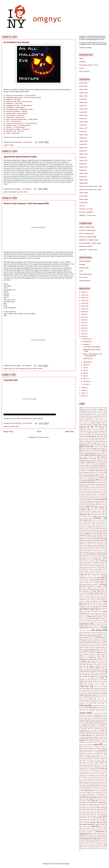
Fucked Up (90, 550)
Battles (81, 445)
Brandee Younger (86, 469)
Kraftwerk (99, 617)
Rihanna (83, 715)
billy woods (101, 457)
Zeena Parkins (83, 849)
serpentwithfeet (83, 730)
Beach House (84, 447)
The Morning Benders (85, 789)
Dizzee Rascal (103, 520)
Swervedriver (83, 762)
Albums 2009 (83, 180)
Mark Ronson (96, 644)
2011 (83, 334)
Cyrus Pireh (84, 504)
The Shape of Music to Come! (89, 65)
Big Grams (97, 452)
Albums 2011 (83, 167)
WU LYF (100, 842)
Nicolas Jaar (98, 674)
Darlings (96, 506)
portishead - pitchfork (86, 246)
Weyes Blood (101, 835)
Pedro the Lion (90, 690)
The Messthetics (102, 786)
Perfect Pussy (86, 692)
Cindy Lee (98, 493)
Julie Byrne (90, 603)
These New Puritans (94, 806)
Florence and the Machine (94, 544)
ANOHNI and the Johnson (86, 431)
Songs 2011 (83, 170)
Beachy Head (98, 447)
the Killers (103, 782)
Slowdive (82, 741)
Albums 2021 (83, 102)
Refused (92, 709)
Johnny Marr (90, 595)
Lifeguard (103, 626)
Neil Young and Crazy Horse (96, 671)
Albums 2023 (83, 89)
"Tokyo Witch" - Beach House (15, 117)
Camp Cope (93, 477)
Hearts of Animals (92, 564)
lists (80, 630)
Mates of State (90, 648)
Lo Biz (81, 271)
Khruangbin (87, 615)
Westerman (83, 835)
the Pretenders (89, 794)
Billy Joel (92, 457)
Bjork (81, 459)
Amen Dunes (83, 423)
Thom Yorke (100, 808)
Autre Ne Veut (90, 440)
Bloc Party (97, 462)
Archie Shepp (102, 433)
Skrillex (96, 737)
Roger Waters (88, 719)
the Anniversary (85, 767)
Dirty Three (95, 520)
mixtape (11, 145)
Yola (84, 847)
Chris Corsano (83, 491)
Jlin (86, 593)
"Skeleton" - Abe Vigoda (13, 99)
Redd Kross (84, 709)
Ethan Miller (100, 532)
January (86, 384)
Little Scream (87, 630)
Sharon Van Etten (93, 734)
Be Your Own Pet (91, 445)
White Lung (93, 837)
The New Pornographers (99, 791)
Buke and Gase (95, 474)
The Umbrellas (102, 801)
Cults (91, 503)
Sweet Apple (101, 760)
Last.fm (82, 68)
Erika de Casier (85, 532)
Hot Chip (82, 569)
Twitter (81, 58)
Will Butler (82, 840)
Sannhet (84, 725)
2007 (83, 393)
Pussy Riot (93, 704)
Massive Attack (101, 646)
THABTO (96, 765)
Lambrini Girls (97, 620)
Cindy (91, 493)
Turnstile (84, 818)
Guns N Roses (89, 561)
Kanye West (93, 608)
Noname (93, 678)
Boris (89, 467)
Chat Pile (82, 486)
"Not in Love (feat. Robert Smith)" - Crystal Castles (22, 119)
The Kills (81, 784)
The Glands (84, 777)
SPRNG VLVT (91, 752)
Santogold (102, 725)
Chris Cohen (92, 489)
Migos (87, 654)
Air (96, 414)
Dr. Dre (87, 525)
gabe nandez (89, 552)
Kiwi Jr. (83, 617)
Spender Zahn (101, 748)
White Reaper (103, 837)
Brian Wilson (104, 469)
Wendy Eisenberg (101, 833)
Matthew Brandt (83, 649)
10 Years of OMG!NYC (86, 212)
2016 (83, 320)
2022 (83, 303)
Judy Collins (91, 600)
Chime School (83, 489)
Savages (105, 727)
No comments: (28, 142)
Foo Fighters (88, 545)
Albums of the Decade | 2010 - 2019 (91, 186)
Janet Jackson (94, 584)
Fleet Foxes (100, 540)
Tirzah (99, 811)
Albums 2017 (83, 128)
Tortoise (81, 816)
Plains (81, 697)
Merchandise (91, 653)
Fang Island (90, 535)
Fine (88, 539)
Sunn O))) (83, 760)
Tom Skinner (83, 814)
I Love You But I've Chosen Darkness (95, 573)
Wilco (95, 838)
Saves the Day (86, 729)
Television (82, 765)
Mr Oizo (101, 664)
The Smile (89, 799)
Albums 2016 (83, 135)
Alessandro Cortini (93, 418)
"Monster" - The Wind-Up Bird (15, 127)
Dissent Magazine (85, 261)
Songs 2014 (83, 151)
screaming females (99, 729)
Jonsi (99, 596)
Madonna (97, 639)
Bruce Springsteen (85, 472)
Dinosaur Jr (99, 518)
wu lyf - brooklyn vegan (86, 233)
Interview (82, 576)
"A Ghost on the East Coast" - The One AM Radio (21, 123)
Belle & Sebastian (92, 449)
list (102, 628)
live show (20, 192)
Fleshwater (82, 542)
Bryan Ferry (95, 472)
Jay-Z (105, 586)
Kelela (100, 610)
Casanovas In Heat (100, 481)
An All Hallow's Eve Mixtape (16, 42)
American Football (96, 423)
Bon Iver (97, 466)
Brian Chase (95, 469)
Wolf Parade (85, 842)
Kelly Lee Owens (93, 612)
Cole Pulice (89, 496)
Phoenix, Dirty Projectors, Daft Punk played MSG (26, 203)
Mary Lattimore (90, 646)
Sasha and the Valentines (87, 727)
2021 (83, 306)
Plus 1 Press (83, 277)
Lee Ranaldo (98, 624)
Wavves (91, 832)
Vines (99, 828)
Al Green (102, 414)
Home (39, 432)
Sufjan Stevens (91, 757)
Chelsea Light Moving (101, 486)
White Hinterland (83, 837)
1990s (81, 408)
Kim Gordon (96, 615)
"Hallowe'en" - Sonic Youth (14, 103)
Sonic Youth (89, 747)
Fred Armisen (89, 549)
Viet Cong (102, 826)
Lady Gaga (88, 620)
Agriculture (89, 414)
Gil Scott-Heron (99, 552)
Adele (106, 411)
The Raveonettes (101, 796)
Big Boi (89, 452)
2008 (83, 390)
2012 (83, 331)
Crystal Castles (100, 501)
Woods (93, 842)
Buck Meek (104, 472)
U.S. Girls (96, 821)
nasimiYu (89, 669)
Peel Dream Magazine (102, 690)
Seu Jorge (93, 730)
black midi (95, 460)
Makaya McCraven (91, 642)
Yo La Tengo (103, 845)
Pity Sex (98, 695)
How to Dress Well (92, 571)
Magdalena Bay (86, 641)
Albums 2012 (83, 160)
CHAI (81, 484)
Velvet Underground (84, 826)
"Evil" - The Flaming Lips (14, 121)
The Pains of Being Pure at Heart (89, 792)
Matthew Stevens (95, 649)
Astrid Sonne (103, 436)
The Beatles (92, 769)
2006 (83, 396)
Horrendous (102, 568)
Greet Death (97, 557)
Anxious (97, 431)
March (85, 379)
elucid (103, 528)
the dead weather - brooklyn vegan (90, 243)
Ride (106, 713)
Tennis (89, 765)
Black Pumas (104, 461)
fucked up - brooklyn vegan (88, 237)
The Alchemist (104, 765)
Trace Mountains (92, 816)
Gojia (83, 556)
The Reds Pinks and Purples (88, 797)
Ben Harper (102, 449)
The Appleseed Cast (97, 767)
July (85, 368)
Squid (81, 753)
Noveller (95, 680)
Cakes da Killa (83, 477)
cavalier (96, 483)
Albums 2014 (83, 148)
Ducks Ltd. (98, 527)
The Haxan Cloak (86, 779)
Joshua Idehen (101, 598)
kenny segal (90, 613)
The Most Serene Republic (100, 789)
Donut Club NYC (84, 71)
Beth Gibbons (95, 450)
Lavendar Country (97, 622)
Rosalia (103, 720)
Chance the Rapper (89, 484)
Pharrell (88, 693)
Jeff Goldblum (98, 588)
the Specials (99, 799)
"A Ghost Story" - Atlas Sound (15, 115)
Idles (89, 574)
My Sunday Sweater (86, 274)
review (26, 192)
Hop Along (99, 566)
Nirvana (99, 676)
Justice (100, 605)
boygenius (95, 467)
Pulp (100, 702)
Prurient (87, 702)
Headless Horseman (99, 562)
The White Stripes (92, 804)
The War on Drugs (96, 802)
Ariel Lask (92, 435)
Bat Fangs (102, 443)
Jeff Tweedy (101, 589)
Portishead (90, 698)
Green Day (88, 557)
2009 (83, 388)
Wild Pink (102, 838)
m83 (97, 637)
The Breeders (94, 770)
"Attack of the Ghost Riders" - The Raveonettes (21, 96)
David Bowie (104, 506)
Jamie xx (98, 581)
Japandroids (12, 192)
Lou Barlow (100, 632)
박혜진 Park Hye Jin (102, 849)
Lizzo (81, 632)
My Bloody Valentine (94, 668)
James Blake (101, 579)
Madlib (103, 637)
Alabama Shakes (84, 416)
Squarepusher (101, 752)
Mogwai (84, 661)
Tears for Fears (93, 764)
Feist (88, 537)
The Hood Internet (90, 781)
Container (90, 498)
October (86, 344)
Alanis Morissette (103, 416)
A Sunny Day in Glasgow (95, 409)
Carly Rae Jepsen (94, 479)
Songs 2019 (83, 119)
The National (85, 791)
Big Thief (89, 454)
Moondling (82, 663)
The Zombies (83, 806)
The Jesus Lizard (93, 782)
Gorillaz (88, 556)
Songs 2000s (83, 196)
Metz (98, 653)
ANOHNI (103, 430)
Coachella (12, 426)
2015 (83, 323)
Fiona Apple (95, 539)
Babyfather (82, 442)
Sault (99, 727)
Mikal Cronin (101, 654)
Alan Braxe (93, 416)
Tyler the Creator (85, 821)
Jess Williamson (84, 591)
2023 (83, 300)
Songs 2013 (83, 157)
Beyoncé (104, 450)
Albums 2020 (83, 109)
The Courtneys (90, 774)
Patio (87, 688)
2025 (83, 295)
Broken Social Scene (97, 471)
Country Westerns (86, 499)
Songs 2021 (83, 106)
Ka (89, 606)
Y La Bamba (97, 844)
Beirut (83, 449)
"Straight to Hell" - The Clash (15, 131)
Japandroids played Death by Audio (20, 157)
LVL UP (103, 636)
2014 (83, 325)
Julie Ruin (99, 603)
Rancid (81, 707)
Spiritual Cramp (93, 750)
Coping (98, 498)
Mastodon (82, 648)
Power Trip (101, 699)
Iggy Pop (95, 574)
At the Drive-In (85, 438)
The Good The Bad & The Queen (98, 777)
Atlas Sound (95, 438)
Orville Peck (94, 683)
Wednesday (83, 833)
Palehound (82, 685)
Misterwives (82, 658)
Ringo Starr (98, 715)
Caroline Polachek (87, 481)
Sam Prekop (90, 724)
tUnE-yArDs (103, 816)
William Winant (98, 840)
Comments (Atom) (43, 437)
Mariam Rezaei (85, 644)
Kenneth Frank (84, 268)
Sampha (98, 724)
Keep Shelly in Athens (87, 610)
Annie (90, 430)
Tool (98, 814)
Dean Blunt (94, 510)
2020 (83, 309)
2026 (83, 292)
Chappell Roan (101, 484)
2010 (83, 336)
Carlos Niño (82, 479)
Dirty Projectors (20, 369)
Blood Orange (85, 464)
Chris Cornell (102, 489)
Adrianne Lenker (86, 413)
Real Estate (89, 707)
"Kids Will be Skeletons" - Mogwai (16, 111)
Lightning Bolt (84, 628)
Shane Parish (83, 734)
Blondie (105, 462)
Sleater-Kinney (86, 739)
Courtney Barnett (99, 499)
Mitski (91, 658)
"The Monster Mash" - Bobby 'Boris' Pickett (19, 109)
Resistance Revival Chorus (97, 711)
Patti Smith (94, 688)
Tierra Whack (103, 809)
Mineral (92, 656)
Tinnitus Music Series (88, 811)
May (85, 373)
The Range (82, 796)
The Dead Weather (91, 776)
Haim (102, 561)
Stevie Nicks (90, 755)
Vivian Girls (89, 830)
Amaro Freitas (102, 421)
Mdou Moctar (89, 651)
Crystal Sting (83, 503)
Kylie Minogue (102, 618)
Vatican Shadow (101, 824)
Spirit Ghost (83, 750)
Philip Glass (96, 693)
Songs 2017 (83, 131)
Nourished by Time (85, 680)
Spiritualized (103, 750)
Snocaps (90, 742)
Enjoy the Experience (94, 530)
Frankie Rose (98, 547)
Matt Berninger (101, 647)
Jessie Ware (96, 591)
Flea (93, 540)
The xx (102, 804)
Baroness (82, 443)
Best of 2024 (83, 86)
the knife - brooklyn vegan (87, 230)
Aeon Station (97, 413)
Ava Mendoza (101, 440)
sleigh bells (97, 739)
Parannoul (97, 687)
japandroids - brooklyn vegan (88, 250)
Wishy (106, 840)
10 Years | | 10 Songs (86, 209)
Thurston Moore (93, 809)
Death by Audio (86, 511)
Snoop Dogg (98, 742)
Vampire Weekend (87, 824)
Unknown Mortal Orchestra (98, 823)
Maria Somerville (103, 643)
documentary (102, 522)
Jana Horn (89, 583)
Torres (103, 814)
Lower (103, 634)
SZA (91, 762)
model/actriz (93, 659)
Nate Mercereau (98, 670)
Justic (94, 605)
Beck (106, 447)
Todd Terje (91, 813)
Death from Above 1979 (87, 513)
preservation (94, 700)
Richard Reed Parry (97, 713)
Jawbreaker (98, 586)
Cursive (105, 503)
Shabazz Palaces (85, 732)
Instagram (82, 62)
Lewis (90, 626)
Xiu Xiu (89, 844)
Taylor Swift (82, 764)
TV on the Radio (96, 818)
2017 (83, 317)
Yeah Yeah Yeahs (91, 845)
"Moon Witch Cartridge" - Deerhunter (17, 129)
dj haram (93, 522)
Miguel (93, 654)
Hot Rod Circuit (91, 569)
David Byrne (86, 508)
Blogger (67, 864)
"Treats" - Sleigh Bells (13, 133)
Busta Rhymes (102, 476)
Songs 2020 (83, 112)
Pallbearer (91, 685)
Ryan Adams (97, 722)
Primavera (103, 700)
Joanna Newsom (95, 593)
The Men (92, 786)
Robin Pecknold (88, 717)
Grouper (96, 559)
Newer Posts (8, 432)
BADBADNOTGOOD (92, 442)
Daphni (81, 506)
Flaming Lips (86, 540)
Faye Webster (98, 535)
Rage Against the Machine (98, 706)
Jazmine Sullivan (87, 588)
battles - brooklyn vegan (87, 227)
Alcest (83, 418)
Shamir (103, 732)
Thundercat (82, 809)
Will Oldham (89, 840)
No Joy (84, 678)
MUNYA (98, 666)
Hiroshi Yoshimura (89, 566)
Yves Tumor (101, 847)
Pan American (101, 685)
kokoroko (90, 617)
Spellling (92, 748)
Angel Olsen (94, 426)
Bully (86, 476)
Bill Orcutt (95, 455)
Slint (104, 739)
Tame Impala (100, 762)
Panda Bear (84, 686)
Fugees (99, 551)
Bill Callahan (85, 455)
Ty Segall (102, 819)
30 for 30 (82, 206)
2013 (83, 328)
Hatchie (90, 562)
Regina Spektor (101, 709)
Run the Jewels (84, 722)
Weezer (92, 833)
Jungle (88, 605)
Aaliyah (95, 411)
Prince (81, 702)
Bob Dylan (89, 466)
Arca (83, 433)
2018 (83, 314)
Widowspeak (85, 838)
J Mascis (93, 578)
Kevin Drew (99, 613)
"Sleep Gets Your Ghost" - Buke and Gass (19, 102)
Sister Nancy (89, 737)
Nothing (102, 678)
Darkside (88, 506)
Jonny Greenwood (91, 596)
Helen (100, 564)
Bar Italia (102, 441)
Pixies (104, 695)
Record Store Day (102, 707)
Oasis (100, 680)
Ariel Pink (100, 435)
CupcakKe (98, 503)
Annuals (96, 430)
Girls (85, 554)
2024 (83, 298)
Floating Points (92, 542)
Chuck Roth (84, 493)
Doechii (81, 523)
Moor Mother (92, 663)
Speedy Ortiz (83, 748)
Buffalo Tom (85, 474)
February (86, 381)
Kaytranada (103, 608)
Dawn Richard (99, 508)
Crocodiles (89, 501)
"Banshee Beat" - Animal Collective (17, 113)
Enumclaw (104, 530)
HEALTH (82, 564)
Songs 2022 (83, 99)
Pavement (102, 688)
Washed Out (98, 830)
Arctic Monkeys (83, 435)
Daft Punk (12, 369)
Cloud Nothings (86, 494)
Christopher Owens (95, 491)
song (96, 744)
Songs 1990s (83, 202)
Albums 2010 (83, 173)
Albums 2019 (83, 115)
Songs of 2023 (84, 93)
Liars (96, 626)
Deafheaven (83, 510)
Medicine (99, 651)
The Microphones (86, 787)
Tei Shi (103, 764)
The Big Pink (83, 770)
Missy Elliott (101, 656)
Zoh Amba (92, 849)
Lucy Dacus (94, 636)
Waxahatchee (100, 832)
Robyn (97, 717)
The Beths (101, 769)
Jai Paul (91, 579)
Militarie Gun (83, 656)
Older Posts (69, 432)
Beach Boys (102, 445)
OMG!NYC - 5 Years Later (87, 215)
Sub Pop (99, 755)
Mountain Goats (93, 664)
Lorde (94, 632)
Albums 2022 (83, 96)
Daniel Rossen (102, 504)
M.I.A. (92, 637)
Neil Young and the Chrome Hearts (89, 673)
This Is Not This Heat (89, 808)
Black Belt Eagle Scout (93, 459)
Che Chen (91, 486)
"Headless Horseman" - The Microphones (19, 105)
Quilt (103, 704)
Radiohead (83, 705)
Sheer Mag (85, 735)
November (87, 342)
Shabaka (102, 730)
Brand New (104, 467)
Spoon (83, 752)
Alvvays (93, 421)
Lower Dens (83, 636)
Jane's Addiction (100, 583)
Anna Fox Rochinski (98, 428)
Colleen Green (97, 496)
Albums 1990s (84, 199)
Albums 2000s (84, 193)
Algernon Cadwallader (85, 419)
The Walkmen (83, 802)
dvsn (92, 528)
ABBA (100, 411)
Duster (87, 528)
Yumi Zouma (91, 847)
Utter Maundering (85, 281)
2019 (83, 312)
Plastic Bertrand (89, 697)
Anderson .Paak (92, 424)
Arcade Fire (90, 433)
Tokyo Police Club (101, 813)
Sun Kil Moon (101, 759)
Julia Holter (100, 600)
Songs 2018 (83, 125)
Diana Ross (87, 516)
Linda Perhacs (95, 628)
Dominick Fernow (90, 523)
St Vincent (89, 753)
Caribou (102, 477)
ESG (93, 532)
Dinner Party (88, 518)
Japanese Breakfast (87, 586)
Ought (103, 683)
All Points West (98, 419)
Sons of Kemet (100, 747)
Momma (103, 661)
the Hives (96, 779)
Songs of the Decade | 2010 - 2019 (90, 190)
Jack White (101, 578)
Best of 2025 (83, 83)
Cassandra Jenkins (85, 482)
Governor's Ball (97, 556)
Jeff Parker (91, 589)
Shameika (96, 732)
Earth (97, 528)
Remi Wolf (82, 711)
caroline (105, 479)
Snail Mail (82, 742)
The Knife (89, 784)
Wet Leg (92, 835)
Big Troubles (98, 454)
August (86, 365)
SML (103, 741)
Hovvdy (81, 571)
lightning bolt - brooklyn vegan (89, 240)
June (85, 370)
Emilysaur (82, 264)
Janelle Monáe (83, 584)
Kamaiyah (96, 606)
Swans (92, 760)
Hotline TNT (101, 569)
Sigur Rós (99, 735)
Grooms (88, 559)
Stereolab (98, 753)
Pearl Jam (82, 690)
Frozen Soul (99, 549)
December (87, 339)
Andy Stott (83, 426)
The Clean (95, 772)
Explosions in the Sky (92, 534)
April (85, 376)
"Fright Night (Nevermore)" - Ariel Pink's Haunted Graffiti (23, 97)
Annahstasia (82, 430)
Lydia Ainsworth (84, 637)
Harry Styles (82, 562)
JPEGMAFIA (82, 600)
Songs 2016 (83, 138)
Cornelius (104, 498)
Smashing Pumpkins (94, 741)
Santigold (93, 725)
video (17, 426)
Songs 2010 (83, 177)
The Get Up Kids (102, 775)
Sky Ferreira (104, 737)
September (87, 362)
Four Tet (98, 545)
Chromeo (105, 491)
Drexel (100, 525)
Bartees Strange (92, 443)
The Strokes (92, 801)
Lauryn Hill (87, 622)
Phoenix (35, 369)
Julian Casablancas (92, 601)
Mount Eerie (83, 664)
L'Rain (81, 620)
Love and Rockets (89, 634)
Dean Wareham (103, 510)
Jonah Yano (100, 595)
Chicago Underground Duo (88, 488)
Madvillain (105, 639)
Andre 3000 (102, 424)
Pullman (94, 702)
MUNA (91, 666)
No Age (105, 676)
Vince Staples (91, 828)
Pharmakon (97, 692)
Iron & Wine (92, 576)
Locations (87, 632)
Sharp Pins (104, 734)
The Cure (100, 774)
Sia (92, 735)
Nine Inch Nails (89, 676)
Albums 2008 (83, 183)
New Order (88, 674)
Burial (92, 476)
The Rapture (91, 796)
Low (98, 634)
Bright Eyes (84, 471)
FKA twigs (104, 539)
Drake (93, 525)
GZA (97, 561)
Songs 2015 (83, 144)
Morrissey (102, 663)
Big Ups (105, 454)
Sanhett (105, 724)
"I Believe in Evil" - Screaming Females (18, 125)
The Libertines (98, 784)
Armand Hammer (91, 436)
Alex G (103, 418)
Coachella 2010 (11, 380)
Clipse (105, 493)
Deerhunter (83, 515)
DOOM (98, 523)
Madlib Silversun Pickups (86, 639)
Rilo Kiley (90, 715)
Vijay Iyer (82, 828)
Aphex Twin (104, 431)
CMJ (95, 494)
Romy (97, 720)
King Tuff (105, 615)
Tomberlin (92, 814)
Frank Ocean (88, 547)
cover (81, 501)
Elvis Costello (83, 530)
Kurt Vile (92, 618)
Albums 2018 (83, 122)
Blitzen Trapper (86, 462)
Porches (98, 697)
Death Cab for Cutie (99, 511)
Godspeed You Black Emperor (98, 554)
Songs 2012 (83, 164)
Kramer (105, 617)
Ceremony (103, 483)
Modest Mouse (103, 659)
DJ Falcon (85, 522)
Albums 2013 (83, 154)
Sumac (86, 759)
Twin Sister (93, 819)
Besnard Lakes (84, 450)
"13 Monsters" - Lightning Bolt (15, 107)
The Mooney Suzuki (100, 787)
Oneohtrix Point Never (94, 681)
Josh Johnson (90, 598)
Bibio (83, 452)
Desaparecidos (95, 515)
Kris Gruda (84, 618)
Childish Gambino (101, 488)
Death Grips (101, 513)
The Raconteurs (100, 794)
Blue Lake (95, 464)
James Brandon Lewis (86, 581)
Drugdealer (90, 527)
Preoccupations (84, 700)
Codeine (81, 496)
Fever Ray (96, 537)
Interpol (103, 574)
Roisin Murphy (97, 719)
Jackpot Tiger (83, 579)
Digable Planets (98, 516)
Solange (89, 745)
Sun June (92, 759)
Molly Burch (94, 661)
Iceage (81, 574)
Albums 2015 (83, 141)
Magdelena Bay (97, 641)
